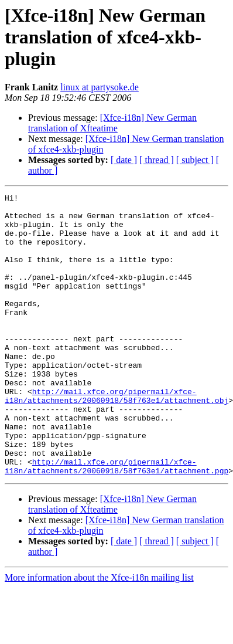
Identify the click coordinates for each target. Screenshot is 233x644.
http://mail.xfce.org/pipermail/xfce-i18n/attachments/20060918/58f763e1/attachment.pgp (117, 521)
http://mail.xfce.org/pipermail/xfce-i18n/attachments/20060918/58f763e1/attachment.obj (117, 437)
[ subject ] (195, 160)
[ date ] (124, 160)
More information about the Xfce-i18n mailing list (99, 634)
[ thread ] (157, 160)
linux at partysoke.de (100, 87)
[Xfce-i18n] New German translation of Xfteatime (112, 123)
